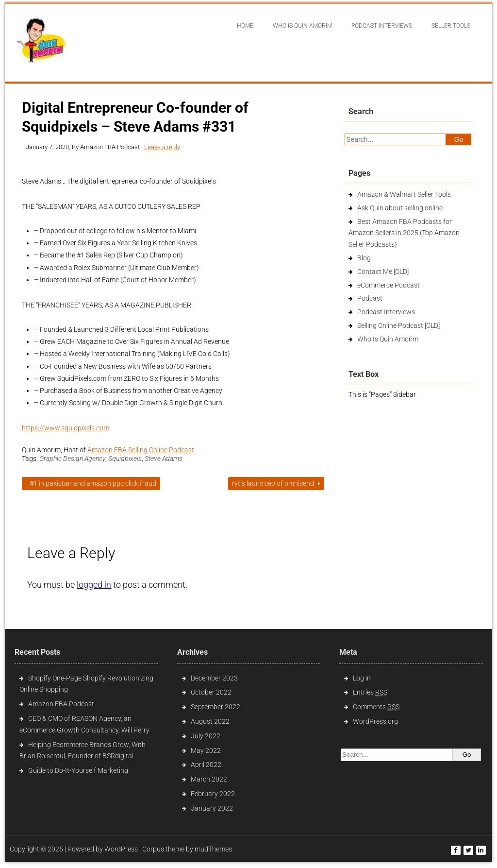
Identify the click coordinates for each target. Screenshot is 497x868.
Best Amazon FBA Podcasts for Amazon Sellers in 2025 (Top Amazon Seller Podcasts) (404, 233)
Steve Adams (164, 459)
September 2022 (215, 707)
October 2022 (211, 692)
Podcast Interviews (386, 312)
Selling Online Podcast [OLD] (398, 325)
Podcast (370, 298)
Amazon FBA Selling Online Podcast (141, 450)
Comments (376, 707)
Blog (364, 258)
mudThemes (213, 849)
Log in (362, 678)
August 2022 (210, 721)
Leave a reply (162, 147)
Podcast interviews (382, 26)
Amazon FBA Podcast (61, 704)
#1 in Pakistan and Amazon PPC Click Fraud (91, 483)
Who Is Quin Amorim (302, 26)
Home (245, 26)
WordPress (121, 849)
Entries (370, 692)
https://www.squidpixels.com (66, 428)
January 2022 (212, 808)
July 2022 (206, 736)
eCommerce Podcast (389, 285)
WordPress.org (375, 721)
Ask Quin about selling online (400, 208)
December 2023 (214, 678)
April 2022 (206, 765)
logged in (94, 585)
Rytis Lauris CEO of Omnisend (276, 483)
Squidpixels (125, 459)
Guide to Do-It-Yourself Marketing (79, 770)
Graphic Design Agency (72, 459)
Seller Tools (451, 26)
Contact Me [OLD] (383, 272)
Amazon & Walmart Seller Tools (404, 194)
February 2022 (213, 794)
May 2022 (206, 750)
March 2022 (209, 779)
